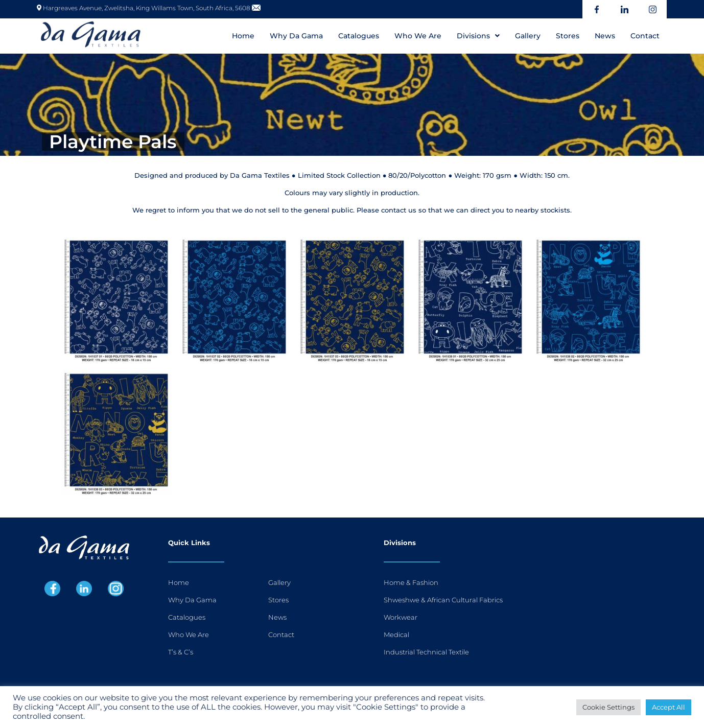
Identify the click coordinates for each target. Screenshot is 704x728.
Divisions (478, 36)
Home (243, 36)
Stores (568, 36)
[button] (478, 36)
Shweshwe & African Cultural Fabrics (443, 600)
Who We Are (418, 36)
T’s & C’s (181, 652)
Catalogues (359, 36)
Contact (645, 36)
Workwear (401, 617)
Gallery (528, 36)
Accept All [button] (668, 707)
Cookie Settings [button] (608, 707)
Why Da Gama (296, 36)
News (605, 36)
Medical (396, 635)
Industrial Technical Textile (426, 652)
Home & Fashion (411, 582)
